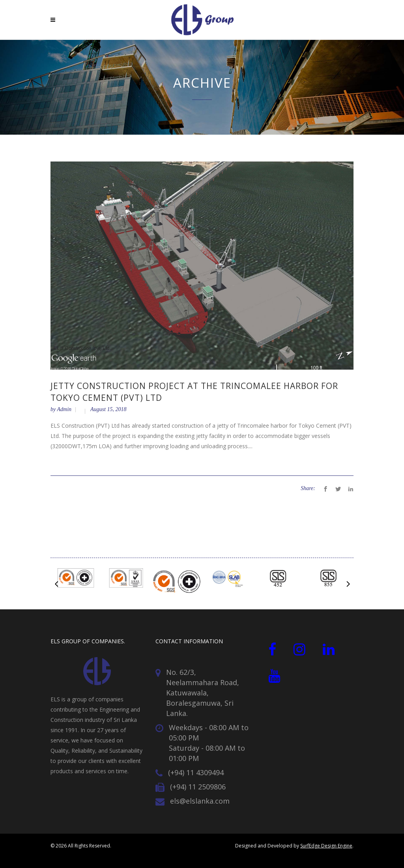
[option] (76, 580)
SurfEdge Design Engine (326, 846)
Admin (64, 409)
